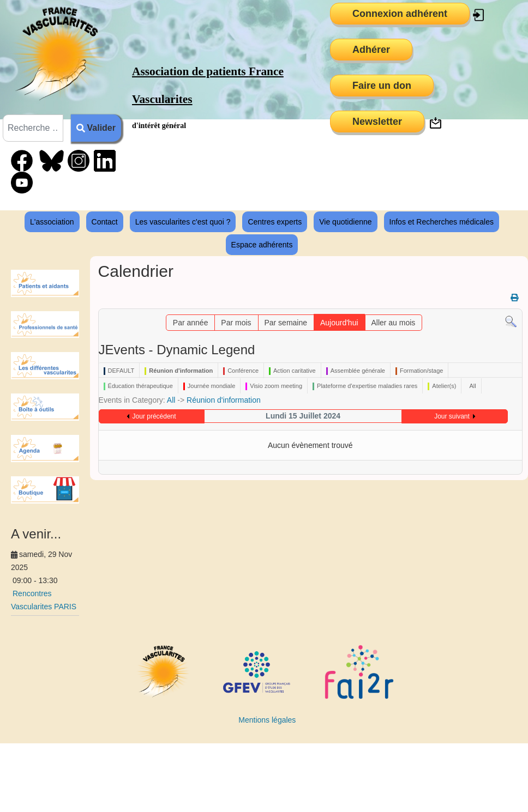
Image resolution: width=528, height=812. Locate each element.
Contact (105, 222)
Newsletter (377, 122)
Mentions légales (267, 720)
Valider (96, 128)
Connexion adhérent (400, 14)
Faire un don (382, 86)
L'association (52, 222)
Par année (191, 323)
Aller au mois (393, 323)
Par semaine (286, 323)
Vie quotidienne (345, 222)
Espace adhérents (262, 245)
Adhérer (371, 50)
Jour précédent (154, 416)
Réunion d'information (224, 400)
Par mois (236, 323)
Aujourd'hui (339, 323)
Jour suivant (452, 416)
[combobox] (33, 128)
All (171, 400)
